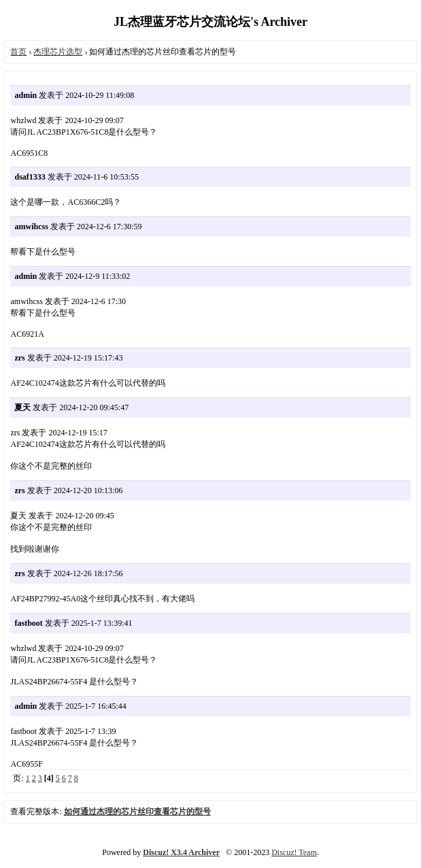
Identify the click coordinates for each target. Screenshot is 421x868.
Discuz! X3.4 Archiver (181, 852)
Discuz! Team (294, 852)
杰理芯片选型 (58, 52)
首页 (18, 52)
